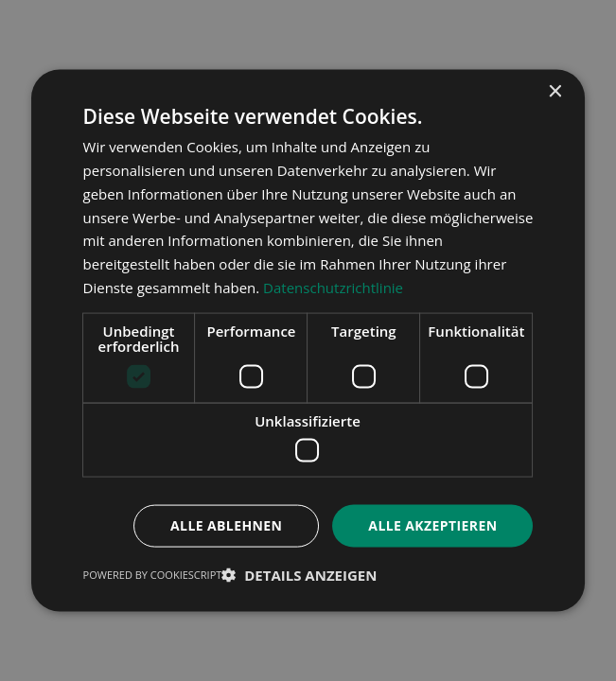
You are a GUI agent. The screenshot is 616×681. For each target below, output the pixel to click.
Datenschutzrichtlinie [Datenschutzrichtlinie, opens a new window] (333, 287)
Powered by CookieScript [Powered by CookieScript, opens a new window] (153, 574)
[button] (299, 574)
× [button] (554, 92)
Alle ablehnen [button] (226, 525)
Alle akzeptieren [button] (432, 525)
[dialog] (308, 340)
